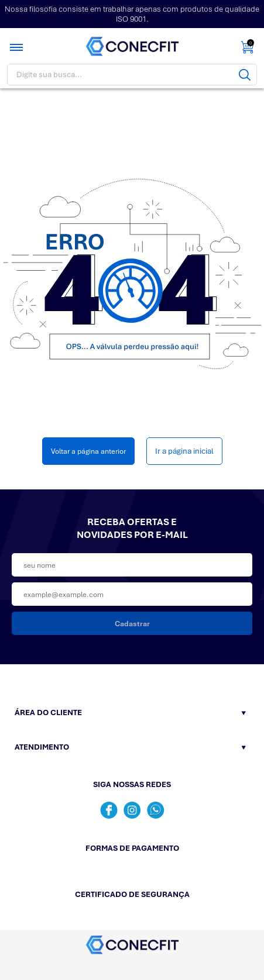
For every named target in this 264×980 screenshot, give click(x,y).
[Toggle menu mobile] (18, 47)
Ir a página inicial (184, 451)
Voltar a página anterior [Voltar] (88, 451)
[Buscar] (245, 75)
